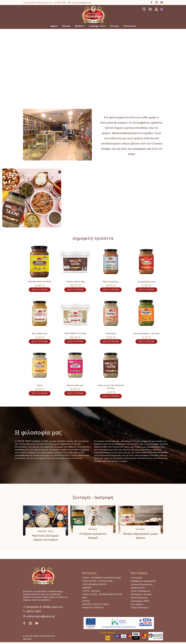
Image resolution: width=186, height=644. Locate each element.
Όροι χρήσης (137, 612)
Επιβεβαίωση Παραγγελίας (143, 589)
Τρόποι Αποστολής (139, 616)
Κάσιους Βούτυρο (75, 391)
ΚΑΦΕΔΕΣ (87, 596)
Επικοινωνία (130, 26)
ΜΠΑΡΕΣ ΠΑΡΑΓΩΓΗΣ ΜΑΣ (95, 612)
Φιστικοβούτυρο (40, 336)
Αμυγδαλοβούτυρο (146, 282)
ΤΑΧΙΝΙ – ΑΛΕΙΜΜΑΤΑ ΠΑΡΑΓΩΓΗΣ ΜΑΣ (102, 586)
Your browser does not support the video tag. (93, 75)
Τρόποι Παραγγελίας (141, 599)
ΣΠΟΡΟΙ (86, 609)
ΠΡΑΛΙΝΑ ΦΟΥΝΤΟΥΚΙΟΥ (40, 282)
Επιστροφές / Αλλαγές (141, 602)
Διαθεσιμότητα (138, 596)
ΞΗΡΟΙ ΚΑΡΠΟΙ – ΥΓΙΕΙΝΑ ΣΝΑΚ (98, 589)
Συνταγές (114, 26)
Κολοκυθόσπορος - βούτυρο (146, 336)
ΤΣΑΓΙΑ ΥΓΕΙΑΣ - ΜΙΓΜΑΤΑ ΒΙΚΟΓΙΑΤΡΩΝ (102, 602)
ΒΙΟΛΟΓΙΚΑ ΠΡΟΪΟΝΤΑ (93, 616)
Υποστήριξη (136, 586)
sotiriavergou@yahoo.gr (81, 3)
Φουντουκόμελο (111, 282)
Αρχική (54, 26)
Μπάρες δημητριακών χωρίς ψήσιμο (140, 544)
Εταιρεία (66, 26)
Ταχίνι (40, 391)
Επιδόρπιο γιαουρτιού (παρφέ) (93, 544)
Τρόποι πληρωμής (139, 606)
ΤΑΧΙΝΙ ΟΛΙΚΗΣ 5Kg (75, 282)
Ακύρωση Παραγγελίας (142, 593)
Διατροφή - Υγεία (97, 26)
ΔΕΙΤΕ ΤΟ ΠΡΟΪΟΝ (40, 292)
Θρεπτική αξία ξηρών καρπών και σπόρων (46, 546)
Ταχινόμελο (111, 336)
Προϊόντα (80, 26)
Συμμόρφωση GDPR (140, 609)
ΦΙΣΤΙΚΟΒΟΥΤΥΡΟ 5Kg (75, 336)
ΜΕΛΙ (85, 606)
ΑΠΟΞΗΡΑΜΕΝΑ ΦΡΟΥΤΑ (94, 593)
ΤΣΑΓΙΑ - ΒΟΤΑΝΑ (91, 599)
